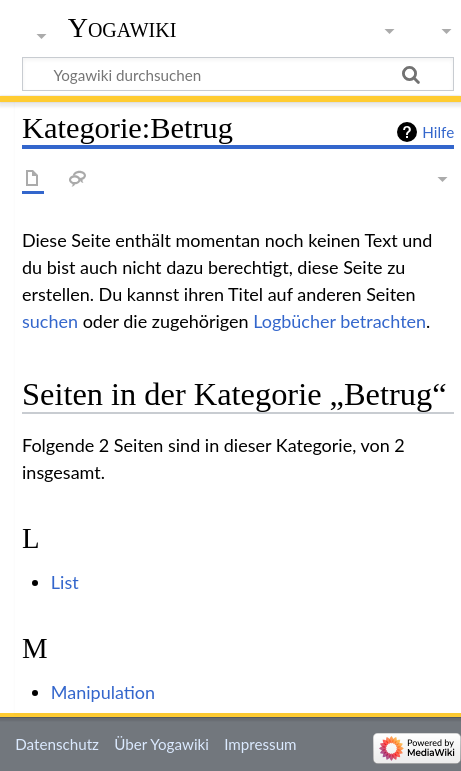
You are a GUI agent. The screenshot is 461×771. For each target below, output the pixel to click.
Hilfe (438, 132)
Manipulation (103, 692)
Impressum (260, 744)
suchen (50, 321)
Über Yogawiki (161, 744)
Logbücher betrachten (339, 321)
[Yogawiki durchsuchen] (238, 74)
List (65, 582)
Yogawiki (122, 27)
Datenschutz (57, 744)
